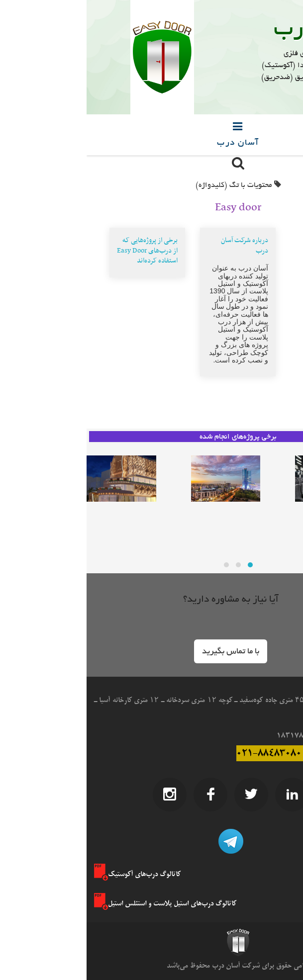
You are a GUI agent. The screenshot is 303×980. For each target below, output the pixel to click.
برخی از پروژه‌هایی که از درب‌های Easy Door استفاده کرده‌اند (61, 251)
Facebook (124, 795)
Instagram (83, 795)
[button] (144, 651)
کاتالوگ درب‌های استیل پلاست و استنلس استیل (79, 903)
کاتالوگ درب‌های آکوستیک (51, 874)
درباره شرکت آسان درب (158, 246)
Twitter (165, 795)
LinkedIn (205, 795)
